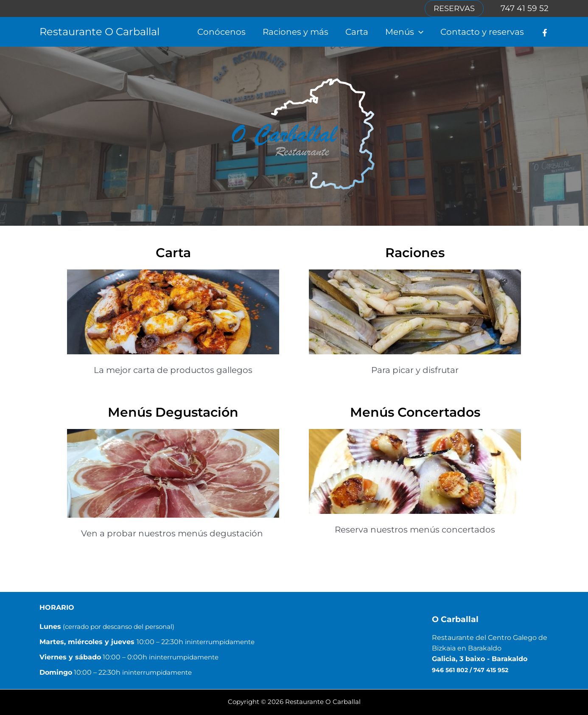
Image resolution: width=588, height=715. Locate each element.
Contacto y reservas (482, 32)
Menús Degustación (173, 412)
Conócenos (221, 32)
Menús (404, 32)
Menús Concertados (415, 412)
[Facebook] (545, 33)
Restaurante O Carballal (99, 32)
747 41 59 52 (525, 8)
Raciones (415, 253)
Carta (357, 32)
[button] (454, 8)
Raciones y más (295, 32)
